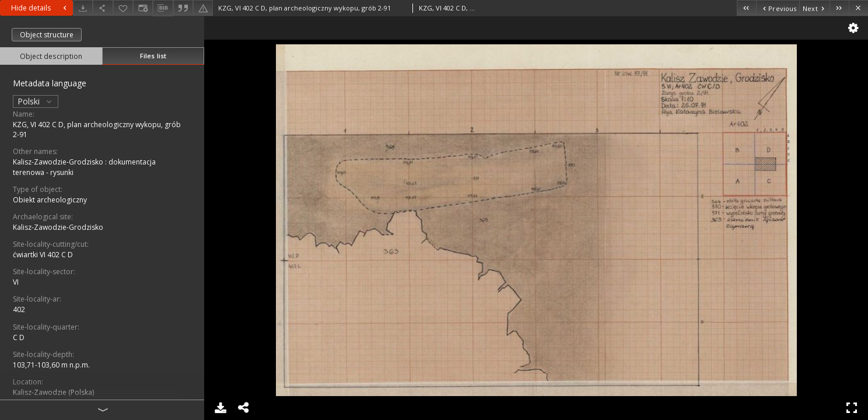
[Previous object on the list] (778, 8)
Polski (36, 101)
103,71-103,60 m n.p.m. (51, 365)
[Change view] (143, 8)
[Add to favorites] (123, 8)
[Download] (83, 8)
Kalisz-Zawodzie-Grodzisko (58, 227)
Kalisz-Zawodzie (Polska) (53, 392)
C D (19, 337)
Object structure (47, 35)
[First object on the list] (746, 8)
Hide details (40, 8)
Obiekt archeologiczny (50, 200)
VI (16, 282)
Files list (153, 56)
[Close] (858, 8)
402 (19, 309)
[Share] (103, 8)
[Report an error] (203, 8)
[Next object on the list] (814, 8)
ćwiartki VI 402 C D (43, 255)
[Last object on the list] (839, 8)
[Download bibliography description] (163, 8)
